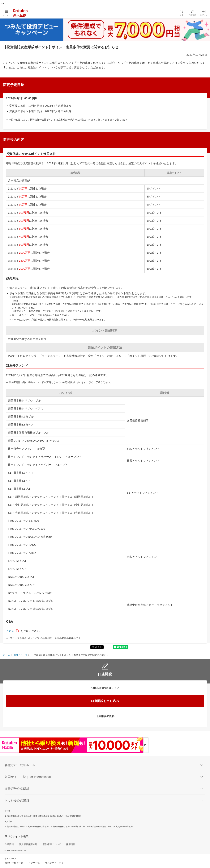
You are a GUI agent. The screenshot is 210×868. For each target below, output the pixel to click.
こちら (10, 631)
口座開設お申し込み (105, 701)
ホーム (7, 655)
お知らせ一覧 (21, 655)
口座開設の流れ (105, 716)
